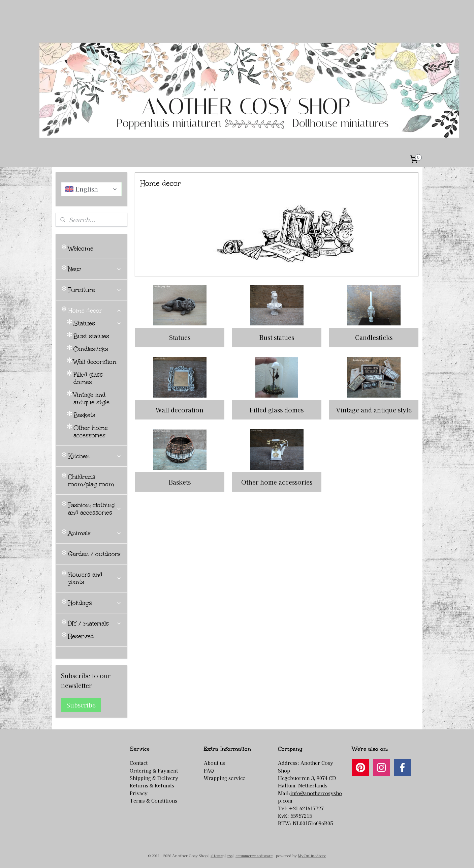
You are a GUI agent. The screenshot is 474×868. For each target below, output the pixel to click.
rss (230, 856)
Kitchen (95, 456)
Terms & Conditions (153, 801)
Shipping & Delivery (154, 778)
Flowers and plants (95, 578)
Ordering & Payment (154, 771)
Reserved (81, 636)
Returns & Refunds (152, 785)
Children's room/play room (91, 481)
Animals (95, 533)
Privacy (139, 793)
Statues (180, 337)
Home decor (95, 311)
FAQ (209, 771)
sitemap (217, 856)
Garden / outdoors (94, 554)
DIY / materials (95, 624)
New (95, 269)
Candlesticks (374, 337)
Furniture (95, 290)
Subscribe (81, 705)
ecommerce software (254, 856)
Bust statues (277, 337)
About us (214, 763)
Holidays (95, 603)
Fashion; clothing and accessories (95, 509)
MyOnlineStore (312, 856)
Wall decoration (180, 410)
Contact (139, 763)
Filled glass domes (277, 410)
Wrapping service (225, 778)
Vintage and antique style (374, 410)
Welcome (81, 249)
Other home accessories (277, 482)
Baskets (180, 482)
